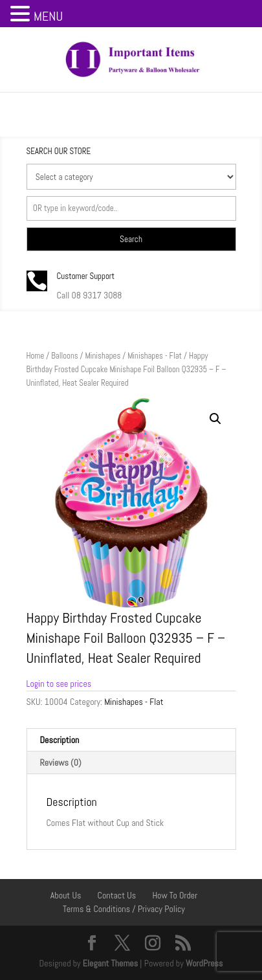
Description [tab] (60, 740)
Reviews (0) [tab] (61, 763)
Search (131, 239)
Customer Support (86, 276)
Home (36, 356)
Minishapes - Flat (155, 356)
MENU (48, 16)
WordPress (204, 963)
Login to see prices (59, 684)
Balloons (64, 356)
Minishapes (103, 356)
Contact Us (117, 895)
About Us (66, 895)
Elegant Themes (110, 963)
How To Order (175, 895)
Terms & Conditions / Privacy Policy (124, 909)
